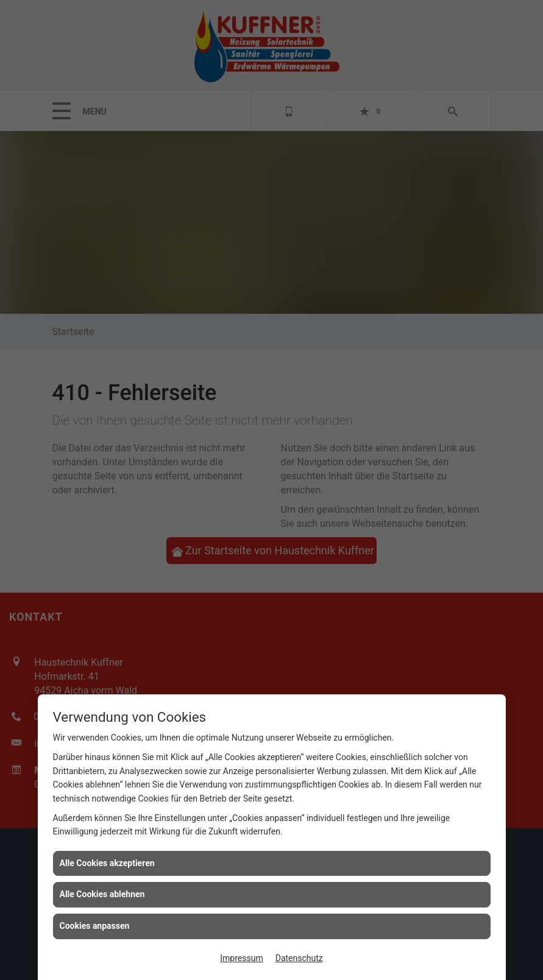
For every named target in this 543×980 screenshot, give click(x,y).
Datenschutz (299, 958)
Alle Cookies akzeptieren (107, 863)
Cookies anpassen (95, 926)
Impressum (241, 958)
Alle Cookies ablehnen (102, 894)
